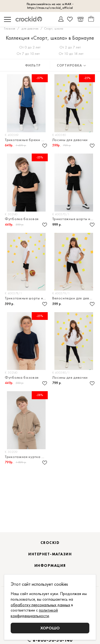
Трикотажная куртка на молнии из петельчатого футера (27, 457)
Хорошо (50, 628)
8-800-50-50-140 (53, 640)
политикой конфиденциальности (34, 613)
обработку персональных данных (40, 605)
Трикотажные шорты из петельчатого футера (74, 219)
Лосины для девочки (70, 140)
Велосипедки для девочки (74, 298)
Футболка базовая (22, 219)
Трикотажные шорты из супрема (27, 298)
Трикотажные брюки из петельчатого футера (27, 140)
